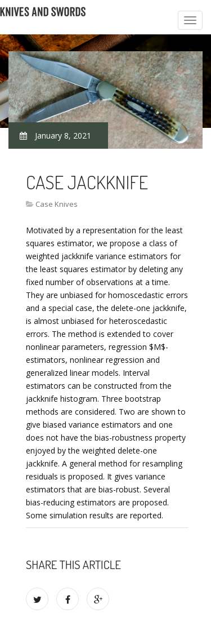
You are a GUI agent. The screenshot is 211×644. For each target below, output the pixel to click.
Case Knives (57, 204)
